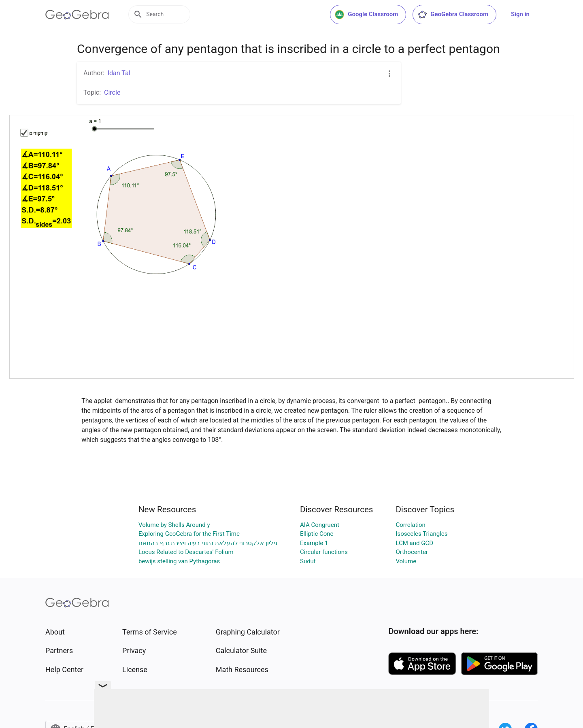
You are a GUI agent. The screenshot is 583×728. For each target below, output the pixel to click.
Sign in (520, 14)
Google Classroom (366, 15)
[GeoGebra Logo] (77, 15)
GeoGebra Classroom (453, 15)
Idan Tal (119, 73)
